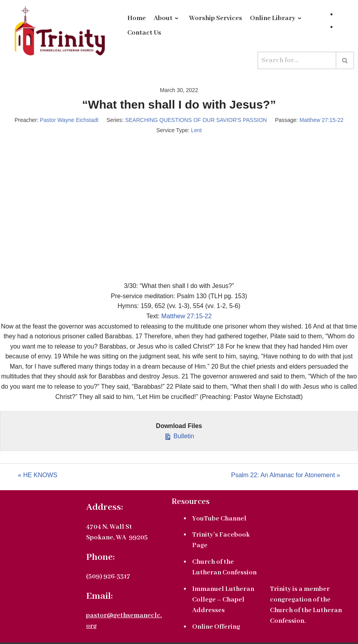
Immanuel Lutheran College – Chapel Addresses (223, 600)
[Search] (297, 60)
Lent (196, 130)
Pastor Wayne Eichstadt (69, 120)
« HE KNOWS (38, 475)
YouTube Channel (219, 519)
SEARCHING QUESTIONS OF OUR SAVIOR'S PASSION (196, 120)
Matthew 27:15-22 (321, 120)
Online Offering (216, 627)
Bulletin (179, 435)
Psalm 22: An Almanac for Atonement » (286, 475)
